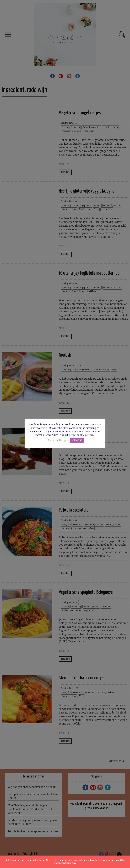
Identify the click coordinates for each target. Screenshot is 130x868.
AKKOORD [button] (77, 440)
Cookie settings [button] (57, 440)
